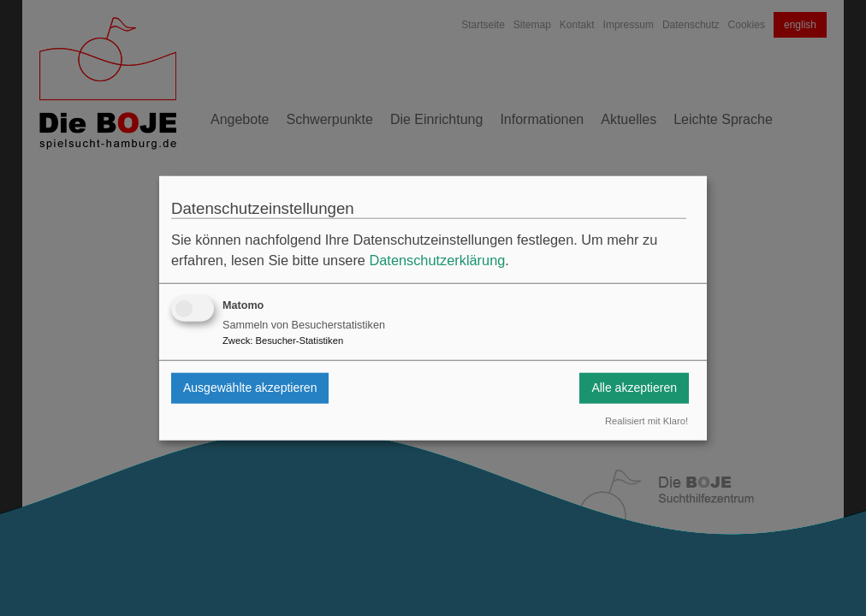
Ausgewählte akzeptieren (250, 388)
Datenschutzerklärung (437, 260)
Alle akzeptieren (634, 388)
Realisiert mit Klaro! (647, 421)
